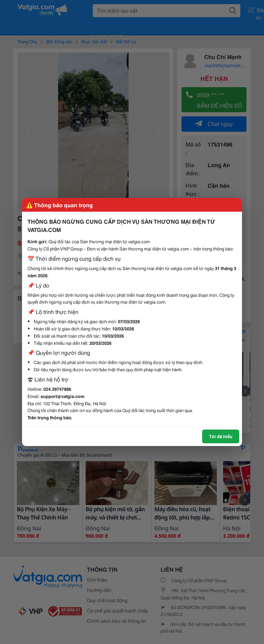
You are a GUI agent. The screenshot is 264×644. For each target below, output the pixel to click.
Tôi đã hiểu (221, 436)
